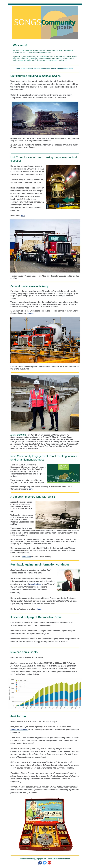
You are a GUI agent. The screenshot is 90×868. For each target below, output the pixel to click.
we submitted (35, 584)
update (30, 313)
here (23, 216)
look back (26, 557)
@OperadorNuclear (19, 730)
